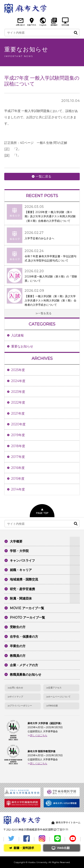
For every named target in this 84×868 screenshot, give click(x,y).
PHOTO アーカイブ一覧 (27, 617)
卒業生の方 (18, 646)
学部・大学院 (19, 551)
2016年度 (18, 468)
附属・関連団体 (21, 598)
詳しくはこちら (39, 735)
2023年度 (18, 392)
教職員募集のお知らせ (26, 675)
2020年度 (18, 424)
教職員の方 (18, 656)
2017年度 (18, 457)
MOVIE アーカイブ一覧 (27, 608)
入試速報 (17, 335)
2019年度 (18, 435)
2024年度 (18, 381)
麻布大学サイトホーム (68, 822)
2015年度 (18, 479)
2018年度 (18, 446)
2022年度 (18, 402)
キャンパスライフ (22, 560)
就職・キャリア (21, 570)
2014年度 (18, 489)
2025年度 (18, 370)
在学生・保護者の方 (24, 637)
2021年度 (18, 413)
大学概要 (16, 541)
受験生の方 (18, 627)
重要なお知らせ (22, 346)
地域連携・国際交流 (24, 579)
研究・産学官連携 (22, 589)
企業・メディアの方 (24, 665)
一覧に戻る (43, 176)
